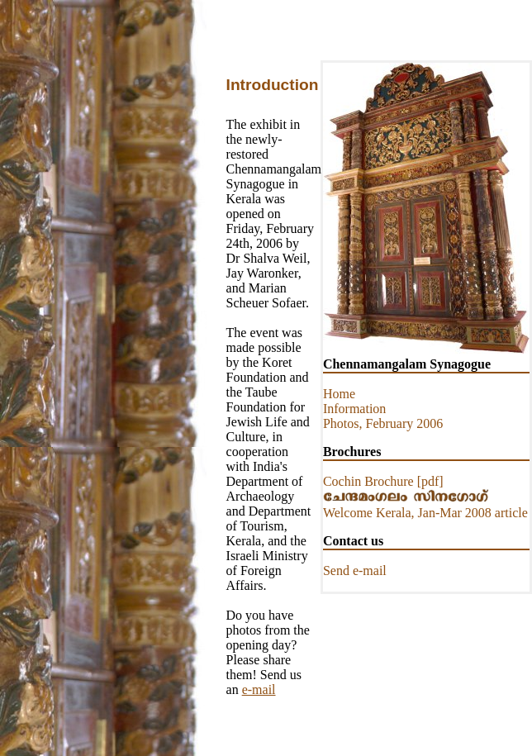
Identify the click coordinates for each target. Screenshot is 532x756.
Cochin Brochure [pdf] (383, 481)
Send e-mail (355, 571)
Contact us (353, 541)
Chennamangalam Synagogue (407, 364)
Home (339, 394)
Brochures (352, 452)
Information (354, 409)
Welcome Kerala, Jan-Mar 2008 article (425, 513)
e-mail (259, 689)
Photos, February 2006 (383, 423)
